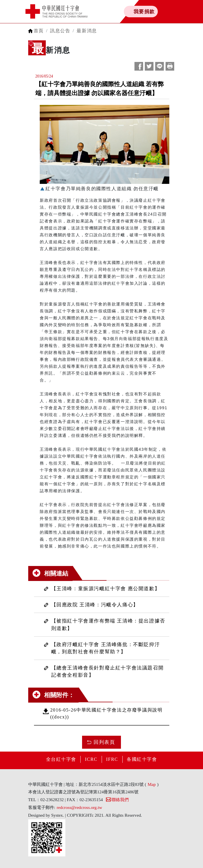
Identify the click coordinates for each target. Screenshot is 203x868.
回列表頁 (104, 742)
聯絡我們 (117, 800)
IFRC (112, 759)
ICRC (91, 759)
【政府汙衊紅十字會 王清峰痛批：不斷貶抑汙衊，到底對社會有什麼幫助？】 (106, 648)
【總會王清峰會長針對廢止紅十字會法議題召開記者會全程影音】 (108, 671)
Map (152, 784)
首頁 (39, 31)
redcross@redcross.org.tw (79, 807)
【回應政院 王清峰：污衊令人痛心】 (95, 605)
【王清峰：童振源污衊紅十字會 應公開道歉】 (106, 589)
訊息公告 (60, 31)
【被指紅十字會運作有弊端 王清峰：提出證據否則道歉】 (108, 624)
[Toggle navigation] (183, 12)
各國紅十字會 (143, 759)
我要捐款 (143, 12)
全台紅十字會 (61, 759)
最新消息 (87, 31)
